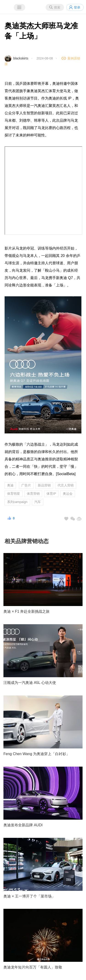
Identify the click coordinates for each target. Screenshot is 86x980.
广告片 (26, 485)
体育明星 (14, 494)
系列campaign (17, 502)
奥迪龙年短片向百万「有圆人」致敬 (33, 967)
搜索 (57, 7)
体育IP (51, 494)
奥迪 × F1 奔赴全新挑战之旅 (26, 611)
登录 (77, 7)
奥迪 (10, 485)
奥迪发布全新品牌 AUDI (23, 825)
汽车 (38, 502)
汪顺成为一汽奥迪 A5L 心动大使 (30, 683)
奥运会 (68, 494)
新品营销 (44, 485)
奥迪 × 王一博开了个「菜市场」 (29, 896)
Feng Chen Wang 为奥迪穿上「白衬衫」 (37, 754)
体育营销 (33, 494)
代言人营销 (66, 485)
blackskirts (21, 58)
